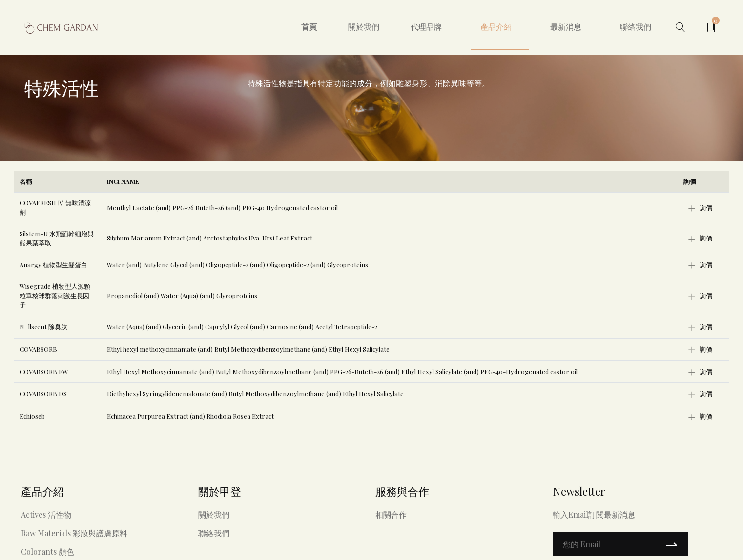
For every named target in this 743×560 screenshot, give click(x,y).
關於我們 (364, 27)
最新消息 (566, 27)
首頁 (309, 27)
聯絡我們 (636, 27)
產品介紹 (496, 27)
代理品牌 (426, 27)
